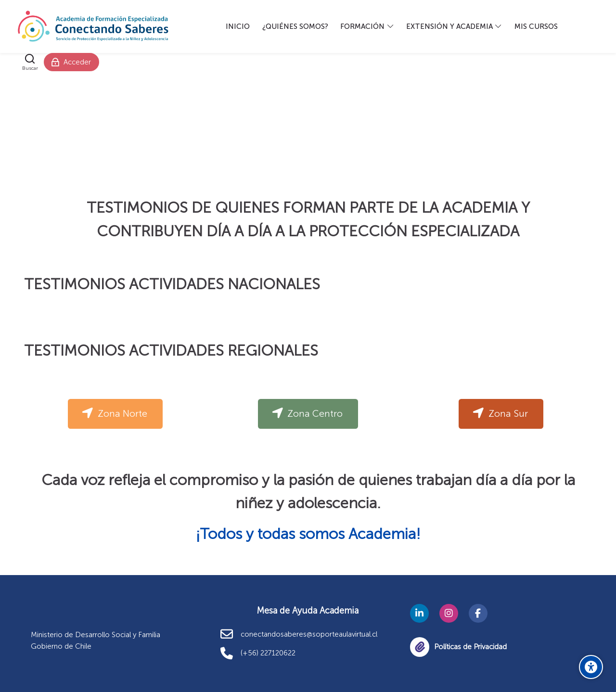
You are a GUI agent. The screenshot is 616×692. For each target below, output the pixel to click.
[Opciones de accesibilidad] (591, 667)
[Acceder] (72, 62)
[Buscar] (30, 62)
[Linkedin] (419, 613)
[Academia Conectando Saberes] (93, 26)
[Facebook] (478, 613)
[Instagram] (449, 613)
